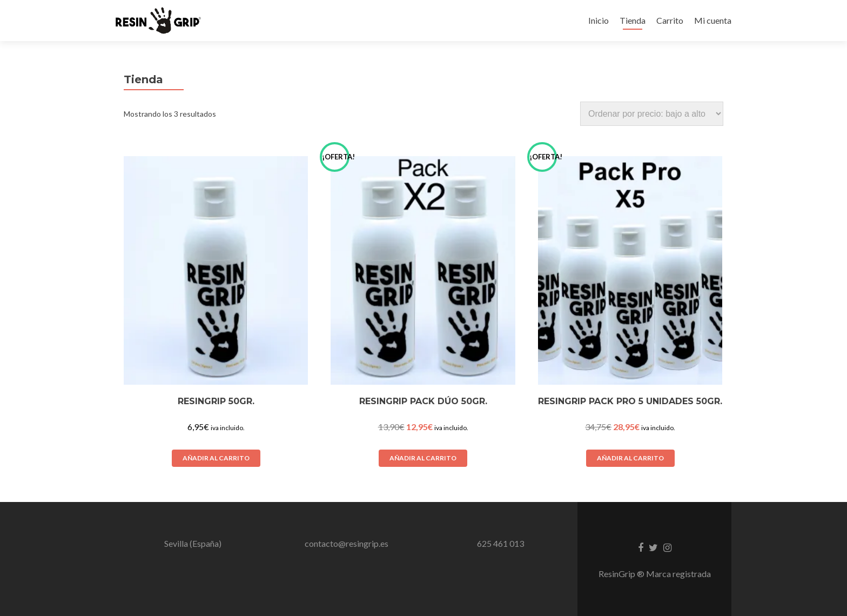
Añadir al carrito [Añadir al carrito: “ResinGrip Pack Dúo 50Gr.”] (423, 458)
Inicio (599, 20)
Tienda (633, 20)
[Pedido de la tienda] (652, 114)
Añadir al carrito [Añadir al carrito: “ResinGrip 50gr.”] (216, 458)
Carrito (670, 20)
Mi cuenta (713, 20)
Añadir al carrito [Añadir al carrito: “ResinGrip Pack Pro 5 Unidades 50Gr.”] (630, 458)
